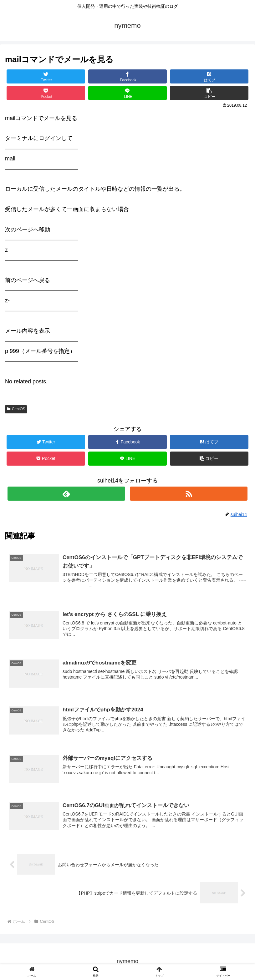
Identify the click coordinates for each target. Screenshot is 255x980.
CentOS (16, 409)
